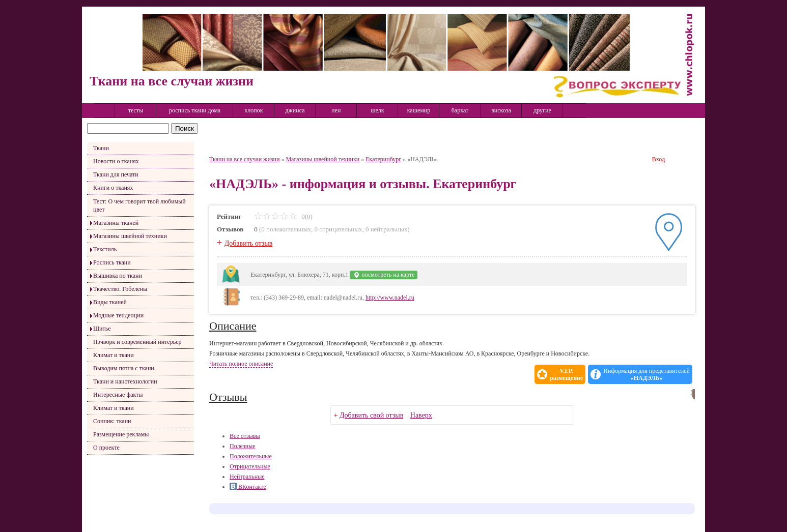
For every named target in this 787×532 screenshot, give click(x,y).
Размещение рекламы (121, 434)
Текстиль (105, 249)
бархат (460, 110)
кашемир (419, 110)
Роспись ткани (112, 262)
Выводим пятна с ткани (124, 368)
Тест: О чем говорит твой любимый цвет (139, 205)
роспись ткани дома (195, 110)
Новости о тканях (116, 161)
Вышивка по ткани (118, 276)
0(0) (283, 216)
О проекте (106, 448)
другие (542, 110)
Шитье (102, 329)
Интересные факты (118, 395)
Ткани (101, 148)
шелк (377, 110)
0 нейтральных (386, 229)
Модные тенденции (118, 315)
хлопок (254, 110)
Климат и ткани (114, 355)
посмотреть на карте (384, 275)
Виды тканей (110, 302)
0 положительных (286, 229)
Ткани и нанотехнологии (125, 381)
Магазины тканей (116, 223)
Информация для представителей (647, 374)
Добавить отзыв (249, 243)
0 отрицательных (339, 229)
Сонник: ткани (112, 421)
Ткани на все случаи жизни (244, 159)
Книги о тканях (113, 188)
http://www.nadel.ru (390, 298)
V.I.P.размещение (566, 374)
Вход (658, 159)
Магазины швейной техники (130, 236)
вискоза (501, 110)
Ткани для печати (116, 174)
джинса (295, 110)
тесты (136, 110)
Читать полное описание (241, 364)
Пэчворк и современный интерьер (137, 342)
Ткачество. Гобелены (120, 289)
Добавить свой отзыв (371, 415)
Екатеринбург (383, 159)
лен (336, 110)
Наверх (421, 415)
